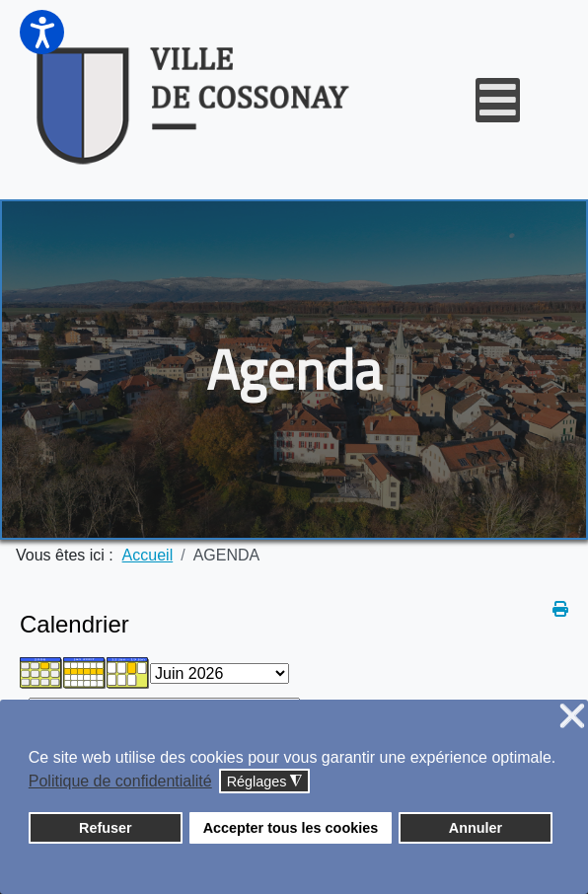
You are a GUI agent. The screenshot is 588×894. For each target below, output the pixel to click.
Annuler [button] (476, 828)
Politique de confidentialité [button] (120, 781)
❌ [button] (572, 717)
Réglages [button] (265, 782)
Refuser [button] (106, 828)
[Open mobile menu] (498, 100)
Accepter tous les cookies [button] (291, 828)
